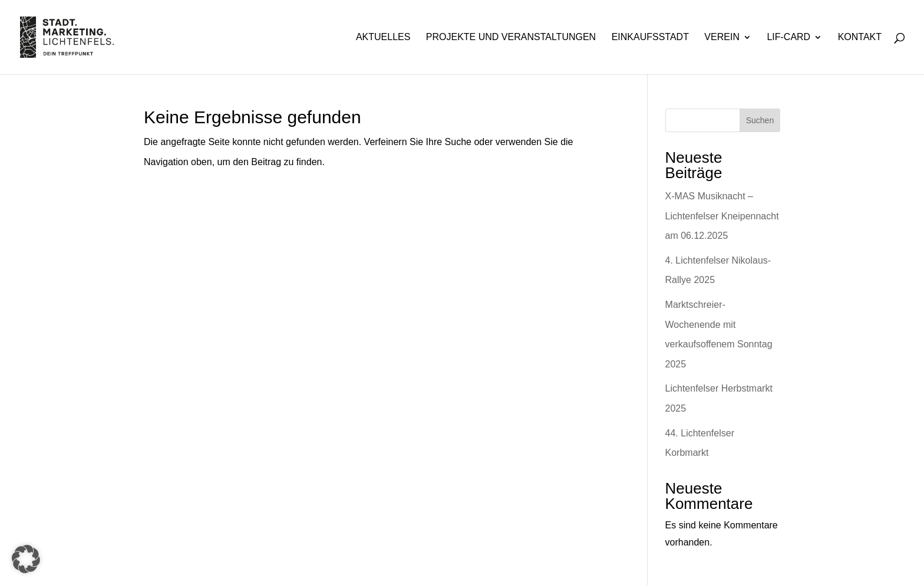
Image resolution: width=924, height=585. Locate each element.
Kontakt (860, 37)
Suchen (760, 120)
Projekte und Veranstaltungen (511, 37)
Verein (722, 37)
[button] (26, 559)
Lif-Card (788, 37)
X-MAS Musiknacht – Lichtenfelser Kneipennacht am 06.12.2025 (722, 216)
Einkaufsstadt (650, 37)
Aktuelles (383, 37)
